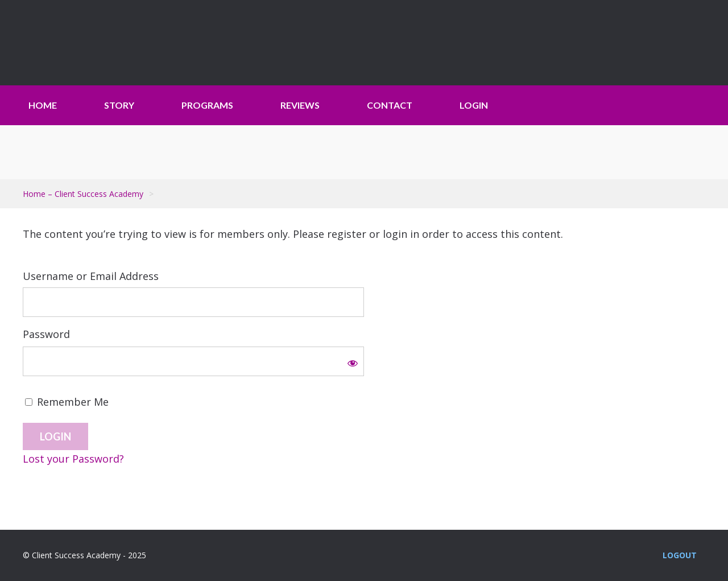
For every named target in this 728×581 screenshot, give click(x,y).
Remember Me (67, 402)
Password (46, 334)
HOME (43, 105)
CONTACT (390, 105)
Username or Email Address (91, 276)
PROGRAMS (207, 105)
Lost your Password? (73, 459)
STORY (119, 105)
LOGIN (474, 105)
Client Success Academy (94, 43)
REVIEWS (300, 105)
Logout (680, 555)
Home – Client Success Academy (83, 194)
